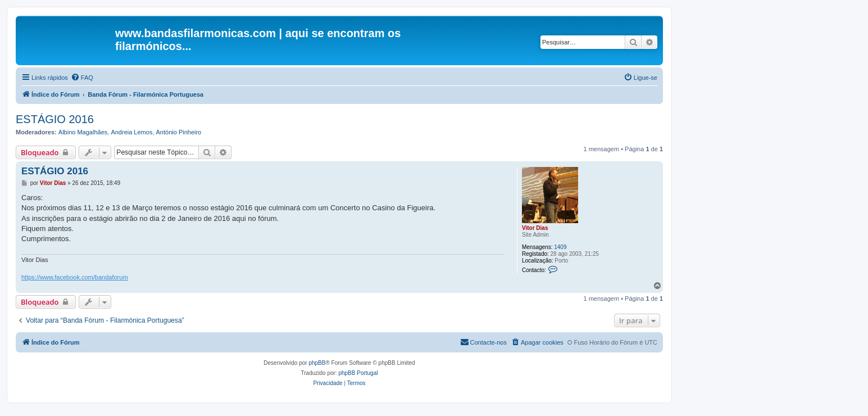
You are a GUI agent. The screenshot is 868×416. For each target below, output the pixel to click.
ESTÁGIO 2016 (55, 119)
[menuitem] (82, 78)
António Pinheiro (179, 132)
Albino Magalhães (83, 132)
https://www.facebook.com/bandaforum (75, 277)
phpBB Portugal (358, 373)
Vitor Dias (535, 228)
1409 (560, 247)
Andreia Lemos (131, 132)
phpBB (317, 363)
